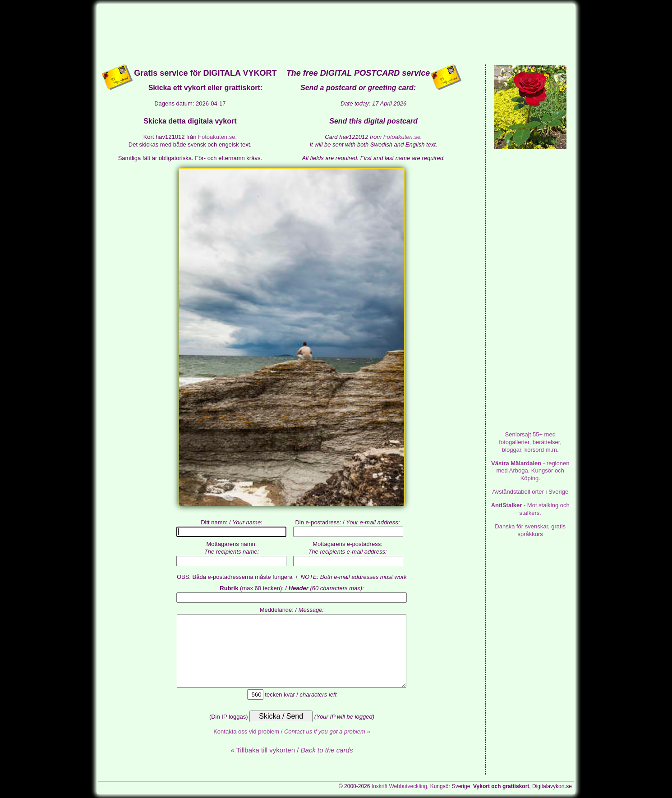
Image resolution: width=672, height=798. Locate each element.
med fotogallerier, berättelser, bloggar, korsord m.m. (530, 442)
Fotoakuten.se (216, 137)
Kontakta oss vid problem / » (292, 731)
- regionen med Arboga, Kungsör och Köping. (530, 471)
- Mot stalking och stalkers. (530, 509)
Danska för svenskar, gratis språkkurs (530, 530)
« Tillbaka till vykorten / (292, 750)
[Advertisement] (336, 33)
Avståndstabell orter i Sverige (530, 492)
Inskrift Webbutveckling (399, 786)
